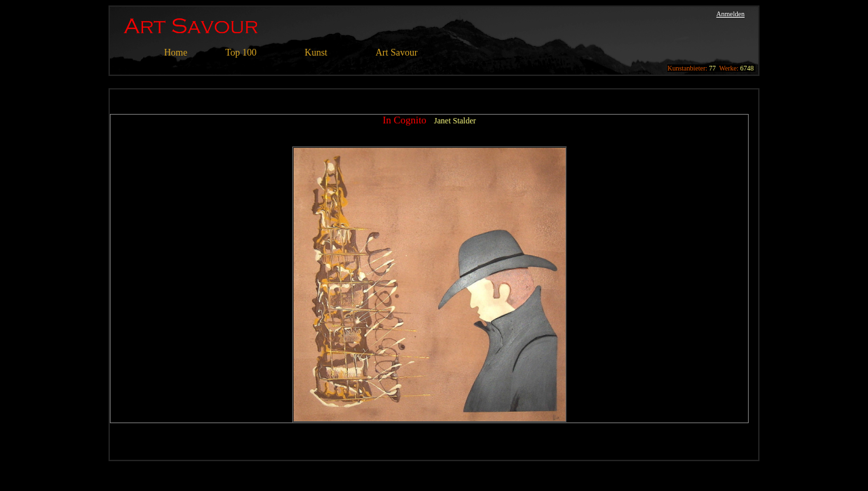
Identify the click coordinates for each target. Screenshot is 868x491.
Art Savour (397, 53)
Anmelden (730, 14)
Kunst (316, 53)
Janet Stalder (455, 121)
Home (176, 53)
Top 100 (241, 53)
